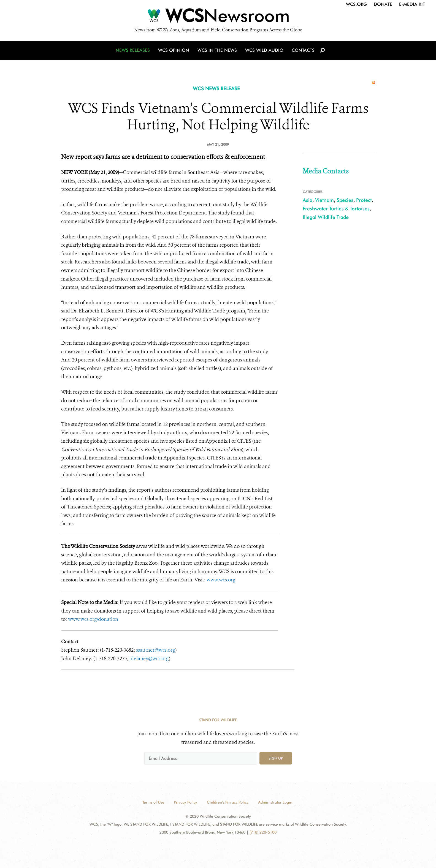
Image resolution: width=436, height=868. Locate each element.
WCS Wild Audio (264, 50)
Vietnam (324, 200)
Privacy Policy (186, 802)
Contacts (303, 50)
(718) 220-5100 (263, 832)
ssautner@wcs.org (156, 650)
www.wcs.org (221, 580)
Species (345, 200)
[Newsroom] (218, 17)
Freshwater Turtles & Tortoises (336, 209)
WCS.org (356, 4)
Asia (308, 200)
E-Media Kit (412, 4)
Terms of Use (153, 802)
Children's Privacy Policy (228, 802)
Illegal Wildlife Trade (326, 217)
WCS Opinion (174, 50)
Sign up (276, 758)
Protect (364, 200)
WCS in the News (217, 50)
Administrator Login (275, 802)
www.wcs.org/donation (93, 619)
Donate (383, 4)
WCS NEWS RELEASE (216, 89)
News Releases (133, 50)
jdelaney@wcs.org (149, 659)
